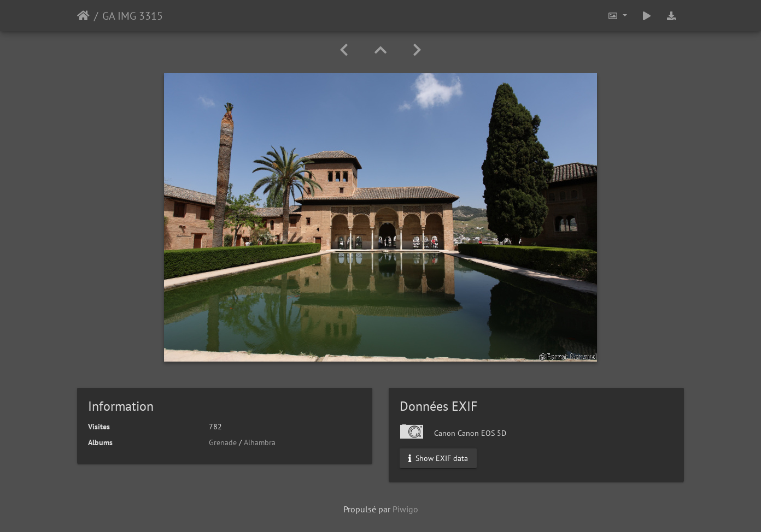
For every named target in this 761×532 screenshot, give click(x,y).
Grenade (223, 442)
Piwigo (405, 509)
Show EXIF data (438, 458)
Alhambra (260, 442)
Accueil (83, 16)
